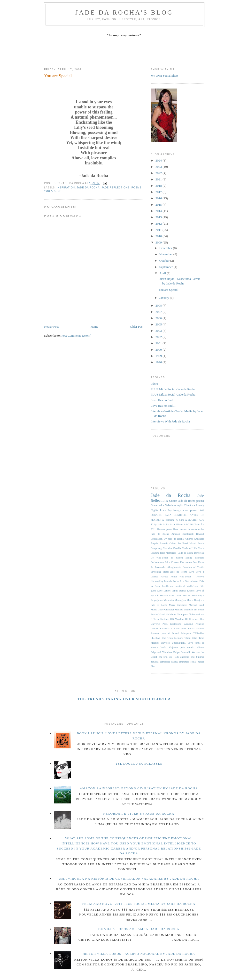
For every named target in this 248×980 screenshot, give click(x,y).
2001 (159, 343)
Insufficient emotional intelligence (180, 586)
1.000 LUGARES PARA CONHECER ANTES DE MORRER (177, 515)
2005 (159, 324)
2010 (159, 236)
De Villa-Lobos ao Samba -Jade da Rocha (139, 929)
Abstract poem (164, 529)
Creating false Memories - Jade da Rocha (172, 553)
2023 (159, 167)
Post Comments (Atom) (77, 336)
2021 (159, 179)
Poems (137, 188)
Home (94, 327)
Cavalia (177, 548)
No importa (183, 614)
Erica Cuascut (172, 562)
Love (163, 510)
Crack (201, 548)
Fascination (186, 562)
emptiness (184, 662)
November (166, 254)
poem (193, 510)
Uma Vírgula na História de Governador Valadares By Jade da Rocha (129, 879)
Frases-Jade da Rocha (175, 572)
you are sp (53, 191)
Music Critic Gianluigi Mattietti (167, 610)
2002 (159, 337)
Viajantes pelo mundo (182, 647)
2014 (159, 211)
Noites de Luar (196, 614)
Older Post (137, 327)
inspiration (66, 188)
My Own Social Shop (164, 76)
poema (200, 501)
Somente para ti (160, 633)
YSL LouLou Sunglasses (139, 764)
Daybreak (199, 553)
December (166, 248)
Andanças (199, 539)
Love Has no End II (163, 406)
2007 (159, 312)
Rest (184, 628)
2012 (159, 223)
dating (174, 662)
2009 (159, 242)
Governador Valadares (163, 506)
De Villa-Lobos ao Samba (167, 558)
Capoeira (167, 548)
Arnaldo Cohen (168, 543)
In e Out (184, 581)
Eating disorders (195, 558)
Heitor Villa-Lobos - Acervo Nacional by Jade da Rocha (139, 954)
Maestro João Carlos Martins (175, 595)
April (163, 273)
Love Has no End (162, 400)
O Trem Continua (160, 619)
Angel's (154, 543)
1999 (159, 356)
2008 (159, 305)
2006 (159, 318)
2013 (159, 217)
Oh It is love (192, 619)
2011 (159, 230)
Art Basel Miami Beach (191, 543)
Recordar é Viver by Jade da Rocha (139, 814)
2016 (159, 198)
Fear (195, 562)
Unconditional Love (182, 643)
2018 (159, 186)
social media (197, 662)
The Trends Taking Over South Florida (124, 699)
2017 (159, 192)
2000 (159, 350)
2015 (159, 205)
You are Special (58, 76)
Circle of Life (189, 548)
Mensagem (180, 600)
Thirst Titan (191, 638)
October (165, 261)
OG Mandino (177, 619)
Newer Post (51, 327)
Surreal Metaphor (181, 633)
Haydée (164, 577)
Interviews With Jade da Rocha (170, 421)
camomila (165, 662)
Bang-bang (156, 548)
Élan (153, 666)
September (167, 267)
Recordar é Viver (170, 628)
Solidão (200, 628)
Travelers (166, 643)
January (165, 298)
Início (154, 384)
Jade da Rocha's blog (124, 12)
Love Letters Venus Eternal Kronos (176, 591)
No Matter (171, 614)
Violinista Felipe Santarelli (176, 652)
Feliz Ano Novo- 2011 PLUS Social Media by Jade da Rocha (139, 904)
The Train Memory (173, 638)
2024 (159, 160)
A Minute (178, 524)
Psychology (174, 510)
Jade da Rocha (88, 188)
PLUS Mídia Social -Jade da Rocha (173, 389)
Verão (163, 647)
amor (186, 510)
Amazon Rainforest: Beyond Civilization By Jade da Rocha (139, 788)
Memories (169, 600)
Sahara (191, 628)
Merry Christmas (178, 605)
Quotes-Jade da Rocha (182, 501)
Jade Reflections (116, 188)
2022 (159, 173)
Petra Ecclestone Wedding (178, 624)
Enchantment (157, 562)
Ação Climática (186, 506)
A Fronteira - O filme (173, 520)
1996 (159, 362)
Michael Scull (196, 605)
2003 (159, 331)
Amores (189, 539)
